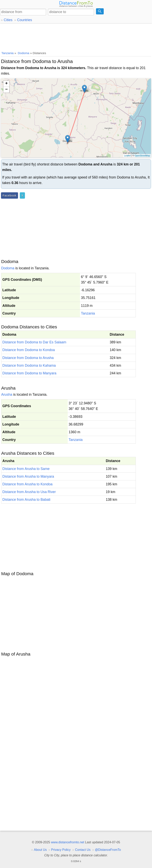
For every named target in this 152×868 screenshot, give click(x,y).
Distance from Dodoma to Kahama (29, 365)
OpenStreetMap (142, 156)
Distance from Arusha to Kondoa (27, 484)
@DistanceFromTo (108, 850)
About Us (40, 850)
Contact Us (83, 850)
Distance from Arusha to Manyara (28, 476)
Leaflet (127, 156)
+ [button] (6, 84)
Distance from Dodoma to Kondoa (29, 350)
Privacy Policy (61, 850)
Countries (24, 20)
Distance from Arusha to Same (26, 469)
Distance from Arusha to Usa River (29, 492)
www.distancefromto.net (67, 842)
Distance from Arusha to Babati (26, 500)
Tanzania (88, 313)
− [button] (6, 90)
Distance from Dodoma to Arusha (28, 358)
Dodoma (8, 268)
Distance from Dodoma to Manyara (29, 373)
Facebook (9, 195)
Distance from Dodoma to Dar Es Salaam (34, 342)
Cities (8, 20)
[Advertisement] (76, 37)
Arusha (7, 395)
